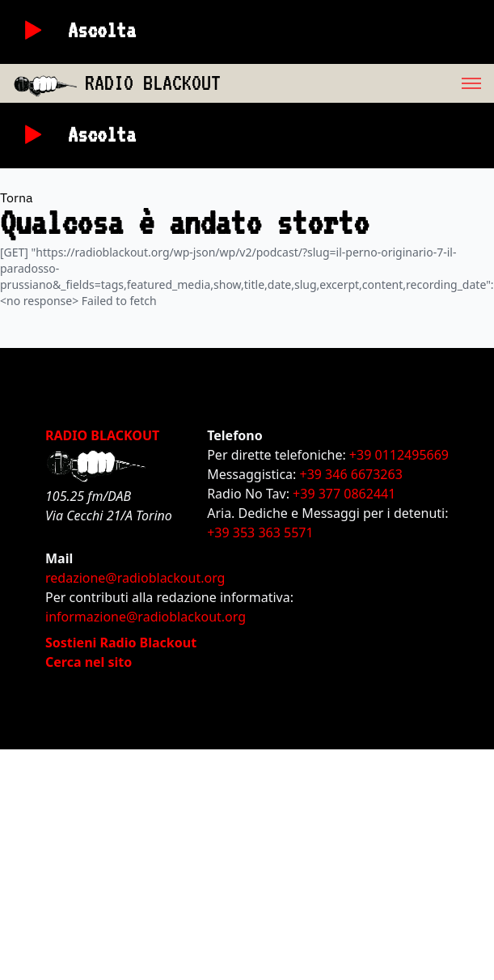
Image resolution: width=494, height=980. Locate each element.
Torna (17, 197)
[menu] (357, 83)
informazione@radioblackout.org (146, 617)
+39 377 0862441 (344, 494)
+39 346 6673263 (351, 474)
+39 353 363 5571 (260, 532)
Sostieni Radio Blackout (121, 643)
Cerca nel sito (89, 662)
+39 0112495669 (399, 455)
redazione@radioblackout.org (135, 578)
